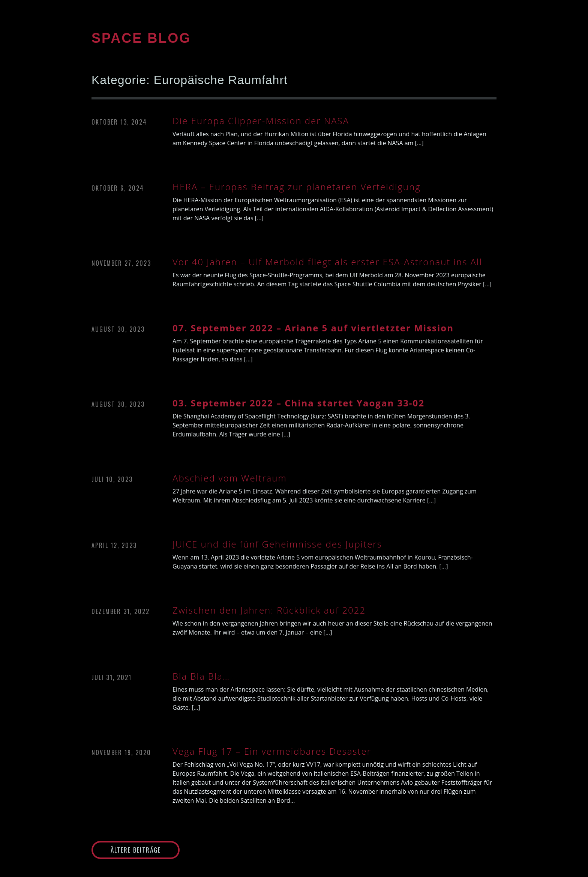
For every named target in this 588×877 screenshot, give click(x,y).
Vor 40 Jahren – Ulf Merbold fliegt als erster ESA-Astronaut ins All (327, 262)
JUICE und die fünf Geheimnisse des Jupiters (277, 544)
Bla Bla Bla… (201, 676)
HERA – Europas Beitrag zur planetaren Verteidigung (297, 187)
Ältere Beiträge (136, 850)
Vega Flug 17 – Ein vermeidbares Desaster (272, 751)
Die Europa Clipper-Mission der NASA (261, 121)
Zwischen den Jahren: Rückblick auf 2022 (269, 610)
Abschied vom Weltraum (230, 478)
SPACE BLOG (141, 38)
